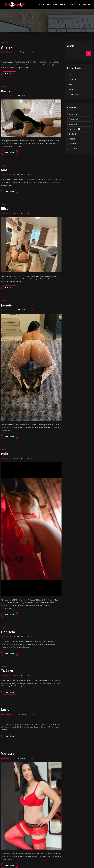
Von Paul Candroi (7, 52)
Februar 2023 (73, 119)
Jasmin (7, 305)
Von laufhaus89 (6, 96)
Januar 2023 (73, 124)
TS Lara (7, 671)
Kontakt (87, 5)
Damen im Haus (45, 5)
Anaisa (7, 47)
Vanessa (8, 753)
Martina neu (73, 80)
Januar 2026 (73, 114)
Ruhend (4, 165)
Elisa (5, 209)
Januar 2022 (73, 149)
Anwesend (4, 43)
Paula (6, 91)
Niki (4, 454)
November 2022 (74, 129)
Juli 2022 (72, 139)
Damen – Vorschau (60, 5)
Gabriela (8, 632)
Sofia (71, 75)
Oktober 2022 (74, 134)
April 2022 (72, 144)
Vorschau (4, 87)
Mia (4, 170)
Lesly (5, 709)
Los (88, 54)
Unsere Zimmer (75, 5)
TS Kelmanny (73, 94)
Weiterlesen (10, 74)
